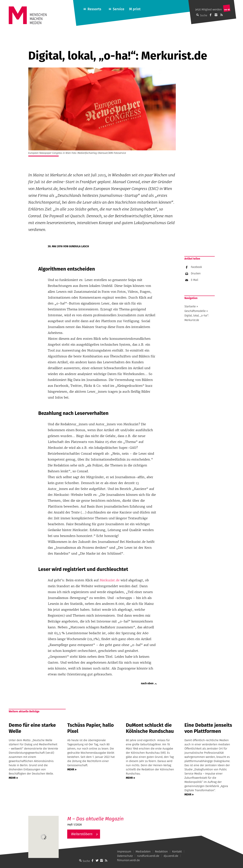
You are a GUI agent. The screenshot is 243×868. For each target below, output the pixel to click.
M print (135, 9)
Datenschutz (125, 856)
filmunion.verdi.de (129, 860)
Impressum (124, 852)
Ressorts (94, 9)
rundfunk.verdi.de (148, 856)
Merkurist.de (110, 580)
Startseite (190, 306)
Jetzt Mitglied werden (208, 9)
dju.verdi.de (171, 856)
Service (119, 9)
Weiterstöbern (82, 834)
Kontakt (177, 852)
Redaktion (161, 852)
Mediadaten (143, 852)
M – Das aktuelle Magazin (95, 819)
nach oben (147, 683)
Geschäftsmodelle (195, 311)
